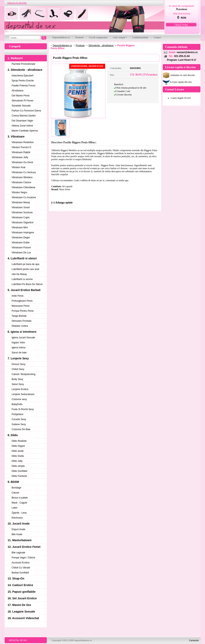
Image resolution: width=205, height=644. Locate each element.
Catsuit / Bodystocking (24, 374)
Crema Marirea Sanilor (24, 116)
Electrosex (17, 518)
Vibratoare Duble (21, 243)
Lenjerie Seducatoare (23, 394)
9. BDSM (13, 482)
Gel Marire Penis (21, 96)
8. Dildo (13, 435)
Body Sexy (17, 379)
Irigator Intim (18, 343)
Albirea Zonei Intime (22, 126)
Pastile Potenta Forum (24, 86)
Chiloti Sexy (18, 369)
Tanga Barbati (19, 316)
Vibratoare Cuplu (21, 217)
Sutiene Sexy (19, 424)
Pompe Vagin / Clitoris (23, 558)
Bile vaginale (18, 553)
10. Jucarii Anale (19, 524)
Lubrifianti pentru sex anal (25, 269)
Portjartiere (18, 414)
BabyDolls (17, 404)
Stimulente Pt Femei (22, 101)
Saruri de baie (19, 353)
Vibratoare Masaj (21, 202)
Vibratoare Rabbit (21, 152)
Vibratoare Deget (21, 238)
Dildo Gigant (18, 446)
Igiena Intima (19, 348)
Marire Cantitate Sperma (25, 131)
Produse (80, 45)
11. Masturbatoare (20, 540)
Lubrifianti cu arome (22, 279)
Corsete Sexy (19, 419)
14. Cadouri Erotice (20, 585)
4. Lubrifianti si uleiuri (22, 258)
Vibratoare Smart (21, 207)
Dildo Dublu (18, 456)
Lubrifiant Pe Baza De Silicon (27, 284)
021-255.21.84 (182, 56)
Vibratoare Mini (20, 227)
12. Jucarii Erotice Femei (24, 547)
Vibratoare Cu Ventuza (24, 172)
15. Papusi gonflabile (22, 592)
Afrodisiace (18, 91)
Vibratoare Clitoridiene (24, 187)
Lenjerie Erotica (20, 389)
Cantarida (194, 640)
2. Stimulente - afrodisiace (25, 70)
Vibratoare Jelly (20, 157)
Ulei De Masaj (19, 274)
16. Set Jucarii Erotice (22, 598)
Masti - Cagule (19, 503)
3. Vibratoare (16, 136)
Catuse (15, 493)
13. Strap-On (16, 578)
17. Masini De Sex (19, 605)
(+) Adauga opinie (62, 203)
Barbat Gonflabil (20, 573)
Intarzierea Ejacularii (23, 76)
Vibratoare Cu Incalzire (24, 197)
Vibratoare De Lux (21, 253)
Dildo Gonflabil (19, 471)
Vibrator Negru (19, 192)
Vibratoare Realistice (23, 142)
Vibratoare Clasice (21, 182)
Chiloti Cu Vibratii (21, 568)
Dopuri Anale (19, 529)
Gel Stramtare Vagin (22, 121)
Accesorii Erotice (21, 563)
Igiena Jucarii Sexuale (23, 338)
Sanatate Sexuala (21, 106)
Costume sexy (19, 399)
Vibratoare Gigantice (23, 222)
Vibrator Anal (19, 167)
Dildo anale (18, 451)
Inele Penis (18, 296)
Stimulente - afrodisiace (101, 45)
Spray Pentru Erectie (23, 81)
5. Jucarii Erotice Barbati (24, 290)
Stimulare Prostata (22, 321)
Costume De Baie (21, 429)
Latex (15, 508)
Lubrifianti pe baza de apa (25, 264)
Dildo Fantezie (19, 476)
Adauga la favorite (17, 3)
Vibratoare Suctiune (22, 212)
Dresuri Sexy (19, 364)
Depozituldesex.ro (62, 45)
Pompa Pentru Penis (23, 311)
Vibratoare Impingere (23, 233)
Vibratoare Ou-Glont (22, 162)
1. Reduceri (15, 58)
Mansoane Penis (21, 306)
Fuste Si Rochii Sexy (23, 409)
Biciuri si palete (20, 498)
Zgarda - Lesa (19, 513)
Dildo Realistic (19, 441)
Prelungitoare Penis (22, 301)
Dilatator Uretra (20, 326)
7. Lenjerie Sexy (18, 358)
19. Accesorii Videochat (23, 618)
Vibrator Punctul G (21, 147)
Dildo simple (18, 466)
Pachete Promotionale (23, 64)
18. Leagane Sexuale (21, 612)
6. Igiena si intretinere (22, 332)
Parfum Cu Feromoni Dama (26, 111)
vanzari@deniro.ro (187, 52)
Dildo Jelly (17, 461)
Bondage (16, 488)
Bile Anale (17, 534)
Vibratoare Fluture (21, 248)
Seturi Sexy (18, 384)
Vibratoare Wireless (22, 177)
